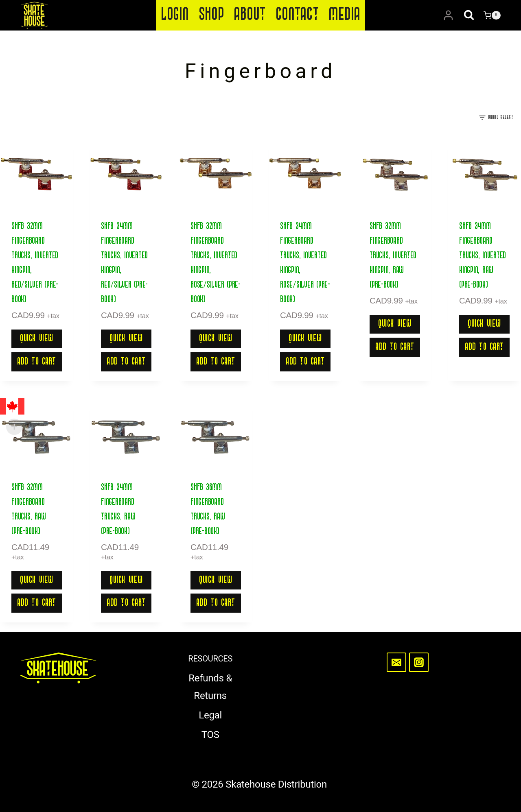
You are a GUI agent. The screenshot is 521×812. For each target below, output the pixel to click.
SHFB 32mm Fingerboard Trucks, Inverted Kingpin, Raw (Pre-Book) (393, 256)
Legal (210, 715)
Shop (211, 15)
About (250, 15)
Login (175, 15)
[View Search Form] (469, 15)
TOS (210, 735)
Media (344, 15)
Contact (297, 15)
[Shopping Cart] (492, 15)
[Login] (448, 15)
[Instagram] (419, 662)
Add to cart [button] (37, 362)
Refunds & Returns (210, 687)
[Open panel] (496, 118)
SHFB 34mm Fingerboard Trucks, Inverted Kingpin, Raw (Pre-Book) (483, 256)
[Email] (396, 662)
